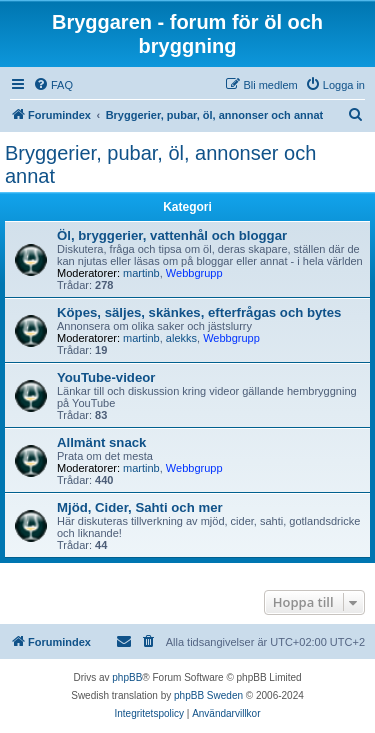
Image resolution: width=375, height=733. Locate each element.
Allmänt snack (101, 442)
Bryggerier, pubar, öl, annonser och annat (160, 164)
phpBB (127, 677)
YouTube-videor (106, 377)
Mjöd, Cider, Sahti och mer (140, 507)
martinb (141, 273)
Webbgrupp (194, 273)
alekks (181, 338)
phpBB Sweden (208, 695)
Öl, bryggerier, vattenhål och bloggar (172, 235)
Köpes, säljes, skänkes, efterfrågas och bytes (199, 312)
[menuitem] (53, 85)
